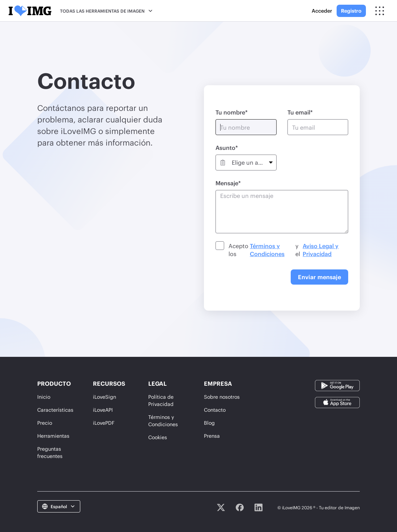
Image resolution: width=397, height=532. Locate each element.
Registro (351, 11)
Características (55, 410)
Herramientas (53, 436)
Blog (209, 423)
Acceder (322, 11)
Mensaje (227, 183)
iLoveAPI (103, 410)
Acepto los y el (288, 250)
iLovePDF (104, 423)
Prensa (212, 436)
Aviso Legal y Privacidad (321, 250)
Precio (45, 423)
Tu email (299, 112)
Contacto (215, 410)
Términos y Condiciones (267, 250)
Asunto (225, 148)
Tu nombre (230, 112)
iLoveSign (104, 397)
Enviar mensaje (319, 277)
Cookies (158, 437)
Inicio (44, 397)
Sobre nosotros (222, 397)
